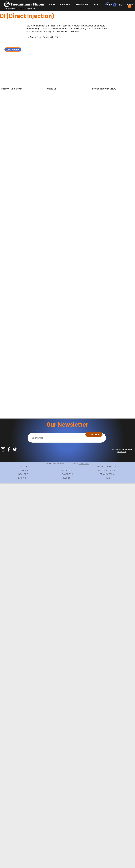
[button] (65, 4)
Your (34, 431)
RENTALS (23, 470)
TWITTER (67, 478)
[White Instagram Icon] (3, 449)
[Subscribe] (94, 434)
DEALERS (23, 474)
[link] (129, 6)
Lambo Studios (84, 464)
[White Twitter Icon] (15, 449)
